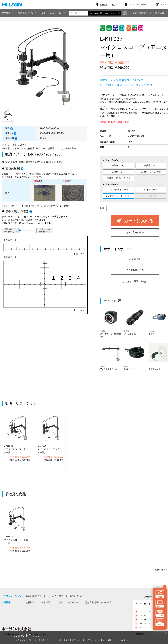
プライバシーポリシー (68, 602)
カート (163, 4)
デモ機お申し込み (135, 270)
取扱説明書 (135, 259)
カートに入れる (139, 221)
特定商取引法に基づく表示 (98, 602)
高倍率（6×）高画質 (151, 172)
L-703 (25, 206)
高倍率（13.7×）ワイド (118, 178)
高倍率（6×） (118, 172)
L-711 (12, 206)
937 (49, 154)
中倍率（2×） (118, 165)
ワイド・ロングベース (151, 196)
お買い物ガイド (33, 596)
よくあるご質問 (55, 596)
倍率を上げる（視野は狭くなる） (45, 230)
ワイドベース (151, 189)
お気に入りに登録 (135, 232)
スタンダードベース (118, 189)
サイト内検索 (96, 13)
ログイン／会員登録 (138, 4)
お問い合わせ (76, 596)
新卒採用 (46, 602)
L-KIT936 (35, 154)
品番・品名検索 (113, 13)
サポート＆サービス (51, 13)
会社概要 (30, 602)
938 (58, 154)
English (103, 5)
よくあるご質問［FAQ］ (135, 281)
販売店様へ (161, 13)
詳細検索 (125, 13)
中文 (114, 5)
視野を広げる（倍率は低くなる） (10, 230)
